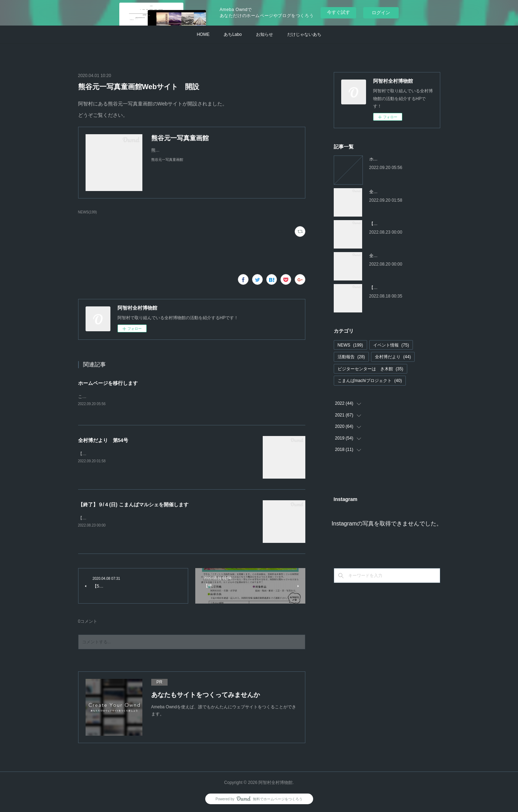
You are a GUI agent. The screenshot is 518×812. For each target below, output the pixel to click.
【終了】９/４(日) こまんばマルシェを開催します (133, 505)
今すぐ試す (339, 12)
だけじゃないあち (304, 34)
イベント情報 (391, 345)
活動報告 (351, 357)
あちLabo (233, 34)
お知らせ (265, 34)
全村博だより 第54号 (103, 441)
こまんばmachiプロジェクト (370, 381)
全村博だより (393, 357)
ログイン (381, 13)
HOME (203, 34)
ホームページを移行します (108, 383)
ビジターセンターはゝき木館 (370, 369)
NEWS (350, 345)
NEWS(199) (88, 212)
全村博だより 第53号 (391, 256)
